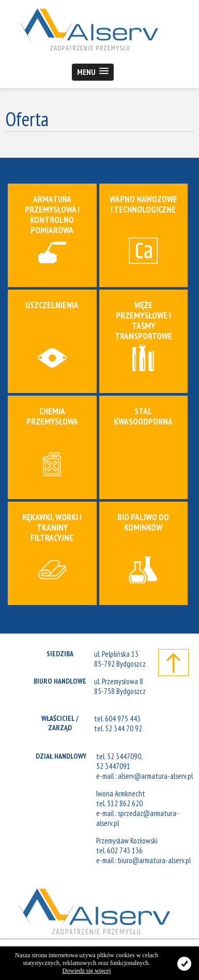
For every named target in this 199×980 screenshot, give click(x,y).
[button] (93, 72)
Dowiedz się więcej (87, 971)
